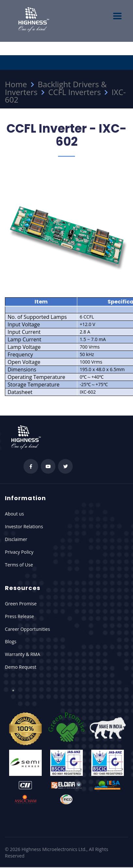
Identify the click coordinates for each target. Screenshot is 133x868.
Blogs (11, 641)
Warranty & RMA (22, 654)
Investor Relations (24, 526)
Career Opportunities (27, 629)
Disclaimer (16, 539)
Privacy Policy (19, 552)
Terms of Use (19, 565)
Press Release (19, 616)
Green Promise (21, 604)
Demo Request (21, 667)
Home (16, 84)
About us (14, 514)
